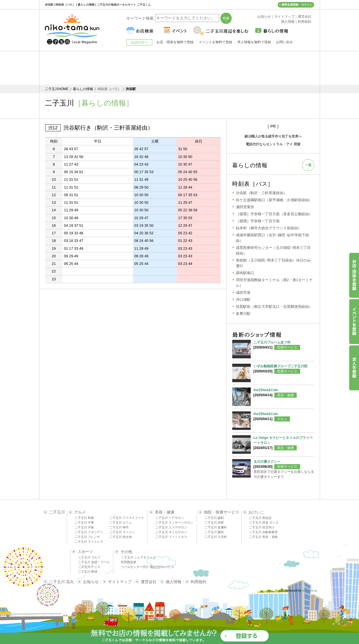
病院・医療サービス (222, 512)
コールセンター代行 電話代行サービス (148, 567)
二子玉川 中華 (84, 522)
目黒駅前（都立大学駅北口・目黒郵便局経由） (274, 307)
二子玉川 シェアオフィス (138, 557)
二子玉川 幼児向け (262, 527)
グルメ (282, 419)
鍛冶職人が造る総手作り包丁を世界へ (273, 136)
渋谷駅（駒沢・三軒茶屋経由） (261, 193)
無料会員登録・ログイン (297, 5)
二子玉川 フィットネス (171, 537)
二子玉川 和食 (84, 518)
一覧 (308, 165)
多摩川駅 (243, 314)
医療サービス (287, 347)
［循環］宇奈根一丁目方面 (258, 221)
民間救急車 (129, 562)
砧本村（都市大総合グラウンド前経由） (269, 228)
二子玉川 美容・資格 (263, 537)
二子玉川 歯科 (214, 518)
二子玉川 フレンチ (87, 537)
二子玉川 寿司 (119, 527)
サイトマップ (120, 582)
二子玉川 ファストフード (127, 518)
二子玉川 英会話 (260, 518)
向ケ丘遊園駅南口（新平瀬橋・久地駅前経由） (274, 200)
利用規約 (199, 582)
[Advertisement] (179, 68)
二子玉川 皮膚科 (216, 527)
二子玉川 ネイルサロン (171, 532)
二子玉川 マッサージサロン (174, 522)
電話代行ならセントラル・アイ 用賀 (273, 144)
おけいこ (256, 512)
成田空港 (243, 293)
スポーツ (85, 552)
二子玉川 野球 (88, 572)
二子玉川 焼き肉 (121, 537)
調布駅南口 (245, 273)
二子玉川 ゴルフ (89, 557)
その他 (126, 552)
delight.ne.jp (309, 591)
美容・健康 (286, 395)
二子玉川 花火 (61, 582)
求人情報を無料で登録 (254, 42)
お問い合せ (284, 42)
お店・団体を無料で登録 (175, 42)
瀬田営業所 (245, 207)
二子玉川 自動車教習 (263, 532)
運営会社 (149, 582)
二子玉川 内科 (214, 522)
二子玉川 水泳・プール (94, 562)
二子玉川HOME (57, 89)
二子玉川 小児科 (216, 537)
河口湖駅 (243, 300)
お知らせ (91, 582)
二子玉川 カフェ (121, 522)
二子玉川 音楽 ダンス (264, 522)
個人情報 (174, 582)
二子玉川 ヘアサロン (170, 518)
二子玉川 (57, 512)
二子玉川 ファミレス (89, 542)
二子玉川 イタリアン (89, 532)
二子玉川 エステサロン (171, 527)
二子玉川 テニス (89, 567)
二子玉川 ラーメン (122, 532)
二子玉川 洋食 (84, 527)
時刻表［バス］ (253, 184)
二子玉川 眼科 (214, 532)
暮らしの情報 (83, 89)
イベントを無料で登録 (215, 42)
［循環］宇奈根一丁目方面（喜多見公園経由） (274, 214)
